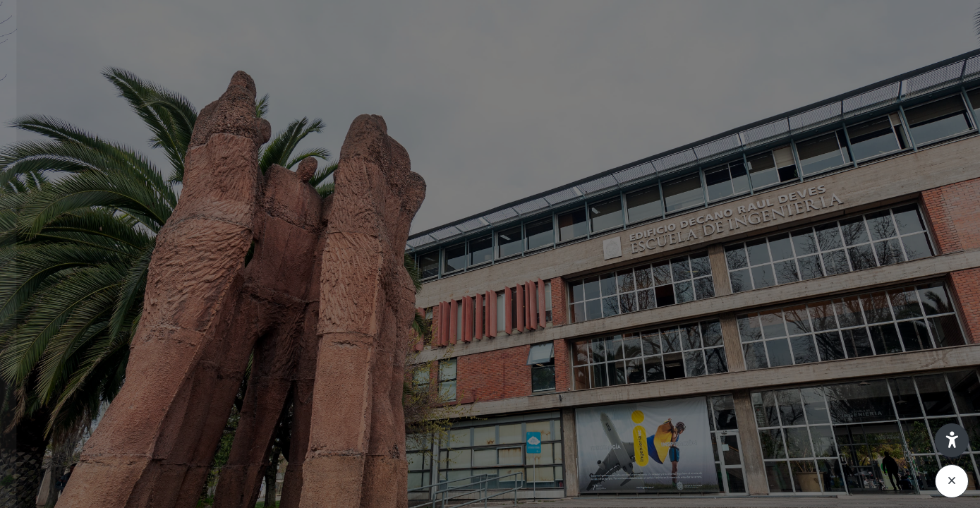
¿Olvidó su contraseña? (226, 367)
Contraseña (52, 298)
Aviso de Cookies (149, 496)
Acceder (149, 407)
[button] (952, 440)
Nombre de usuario (71, 227)
